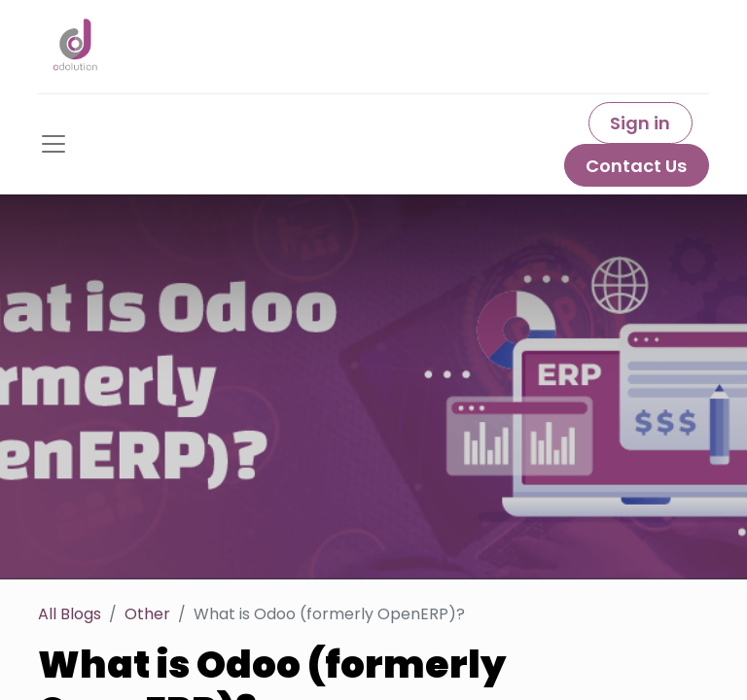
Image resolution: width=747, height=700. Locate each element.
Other (147, 614)
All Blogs (70, 614)
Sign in (640, 123)
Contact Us (636, 166)
